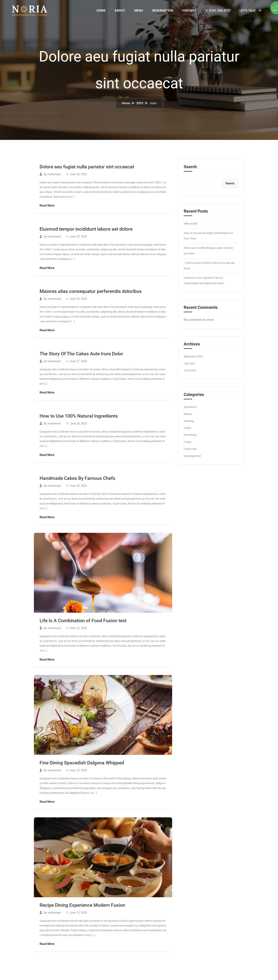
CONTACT (186, 11)
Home (126, 104)
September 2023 (193, 358)
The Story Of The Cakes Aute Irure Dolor (81, 355)
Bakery (188, 415)
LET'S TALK (247, 11)
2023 (140, 104)
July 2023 (189, 365)
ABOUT (117, 11)
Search (190, 168)
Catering (189, 423)
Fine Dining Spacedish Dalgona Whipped (82, 764)
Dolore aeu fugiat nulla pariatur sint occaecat (87, 168)
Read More (47, 207)
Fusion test (190, 450)
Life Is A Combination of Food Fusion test (83, 622)
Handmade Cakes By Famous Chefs (77, 480)
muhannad (54, 176)
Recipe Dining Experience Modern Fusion (82, 907)
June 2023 (190, 372)
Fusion (188, 443)
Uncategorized (192, 457)
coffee (187, 429)
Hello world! (191, 225)
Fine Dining (190, 436)
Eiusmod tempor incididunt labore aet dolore (86, 231)
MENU (135, 11)
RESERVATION (159, 11)
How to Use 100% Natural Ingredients (79, 417)
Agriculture (190, 408)
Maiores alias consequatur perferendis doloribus (91, 293)
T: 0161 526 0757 (215, 11)
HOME (98, 11)
